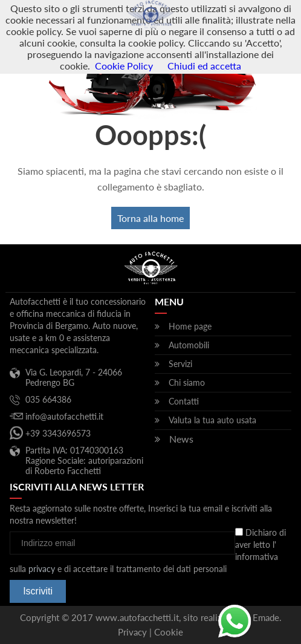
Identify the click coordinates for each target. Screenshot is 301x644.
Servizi (180, 364)
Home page (190, 326)
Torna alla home (150, 218)
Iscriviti (38, 591)
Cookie (169, 632)
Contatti (184, 401)
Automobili (189, 345)
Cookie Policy (124, 66)
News (181, 439)
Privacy (132, 632)
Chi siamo (187, 382)
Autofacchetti (151, 15)
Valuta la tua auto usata (212, 420)
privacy (42, 569)
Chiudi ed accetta (204, 66)
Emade (266, 617)
